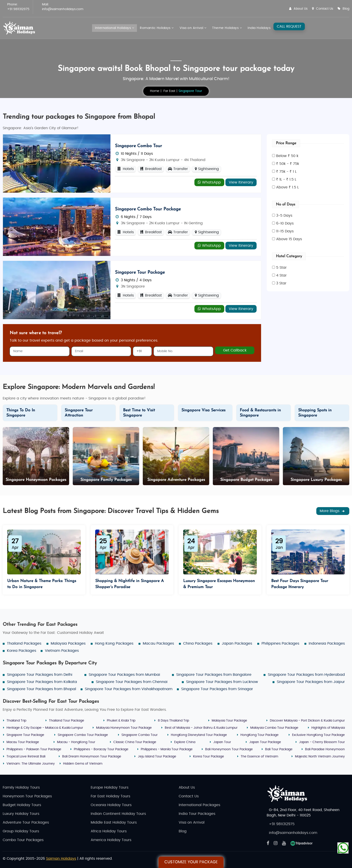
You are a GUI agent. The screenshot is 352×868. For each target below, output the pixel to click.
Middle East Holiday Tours (114, 822)
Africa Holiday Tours (109, 831)
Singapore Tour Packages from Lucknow (222, 682)
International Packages (199, 805)
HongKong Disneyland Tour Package (199, 735)
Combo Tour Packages (23, 840)
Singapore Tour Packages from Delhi (40, 675)
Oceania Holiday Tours (111, 805)
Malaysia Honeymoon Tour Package (124, 728)
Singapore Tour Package (140, 273)
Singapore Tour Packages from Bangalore (214, 675)
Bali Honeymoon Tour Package (229, 749)
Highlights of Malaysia (328, 728)
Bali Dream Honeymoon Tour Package (92, 757)
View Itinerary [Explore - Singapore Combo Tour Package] (241, 246)
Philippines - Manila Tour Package (167, 749)
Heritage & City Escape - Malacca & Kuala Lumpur (45, 728)
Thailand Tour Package (67, 721)
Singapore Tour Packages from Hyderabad (306, 675)
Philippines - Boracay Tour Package (101, 749)
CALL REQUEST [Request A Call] (289, 26)
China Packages (198, 643)
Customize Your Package (191, 862)
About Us (298, 9)
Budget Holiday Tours (22, 805)
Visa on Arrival (193, 28)
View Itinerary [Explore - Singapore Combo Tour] (241, 182)
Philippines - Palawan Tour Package (34, 749)
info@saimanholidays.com (63, 9)
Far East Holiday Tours (110, 796)
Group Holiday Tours (21, 831)
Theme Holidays (227, 28)
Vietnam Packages (62, 651)
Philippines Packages (280, 643)
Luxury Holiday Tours (21, 814)
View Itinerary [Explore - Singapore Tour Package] (241, 309)
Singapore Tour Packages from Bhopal (42, 689)
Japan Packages (237, 643)
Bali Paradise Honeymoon (325, 749)
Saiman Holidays (61, 859)
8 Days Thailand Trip (173, 721)
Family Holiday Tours (21, 787)
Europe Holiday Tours (110, 787)
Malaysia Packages (68, 643)
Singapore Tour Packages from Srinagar (217, 689)
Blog (343, 9)
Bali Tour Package (279, 749)
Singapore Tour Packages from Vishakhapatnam (129, 689)
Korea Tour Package (209, 757)
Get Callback (235, 350)
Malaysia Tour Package (229, 721)
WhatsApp (209, 182)
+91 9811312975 (18, 9)
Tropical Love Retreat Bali (26, 757)
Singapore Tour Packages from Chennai (132, 682)
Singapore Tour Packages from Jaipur (311, 682)
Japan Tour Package (265, 742)
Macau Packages (158, 643)
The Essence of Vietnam (259, 757)
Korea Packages (22, 651)
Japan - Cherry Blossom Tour (322, 742)
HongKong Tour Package (260, 735)
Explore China (185, 742)
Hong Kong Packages (114, 643)
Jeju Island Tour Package (157, 757)
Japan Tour (222, 742)
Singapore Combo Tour (139, 146)
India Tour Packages (197, 814)
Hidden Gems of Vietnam (83, 764)
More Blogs (333, 511)
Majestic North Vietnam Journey (320, 757)
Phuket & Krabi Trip (121, 721)
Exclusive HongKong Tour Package (318, 735)
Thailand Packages (24, 643)
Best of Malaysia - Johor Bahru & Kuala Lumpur (201, 728)
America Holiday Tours (111, 840)
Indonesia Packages (327, 643)
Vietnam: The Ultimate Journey (31, 764)
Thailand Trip (16, 721)
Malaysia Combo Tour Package (274, 728)
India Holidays (259, 28)
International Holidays (114, 28)
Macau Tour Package (23, 742)
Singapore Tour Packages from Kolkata (42, 682)
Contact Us (323, 9)
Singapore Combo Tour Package (148, 209)
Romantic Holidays (157, 28)
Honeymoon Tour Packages (27, 796)
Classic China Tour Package (135, 742)
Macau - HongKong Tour (76, 742)
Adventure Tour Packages (26, 822)
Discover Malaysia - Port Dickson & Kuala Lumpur (307, 721)
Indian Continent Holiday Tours (118, 814)
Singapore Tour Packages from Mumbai (124, 675)
